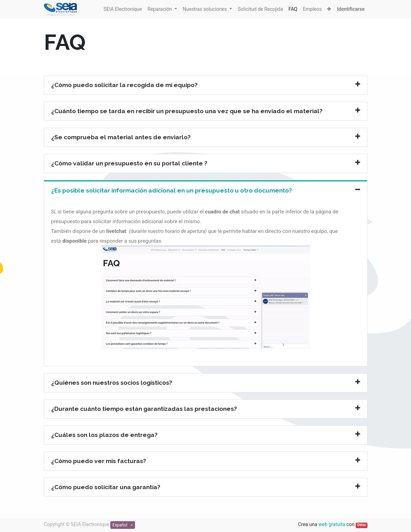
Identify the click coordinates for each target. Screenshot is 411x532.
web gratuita (332, 524)
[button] (329, 9)
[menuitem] (122, 9)
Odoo (361, 525)
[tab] (206, 85)
